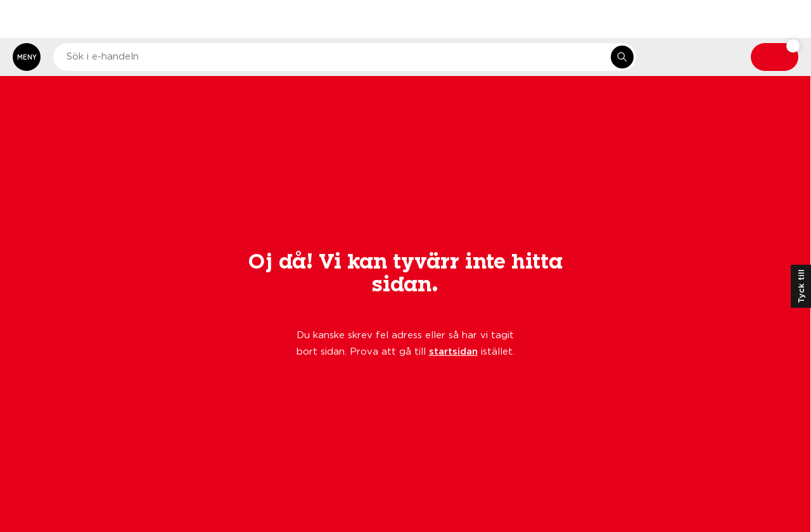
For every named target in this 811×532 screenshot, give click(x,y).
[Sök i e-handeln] (622, 57)
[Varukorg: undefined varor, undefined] (775, 57)
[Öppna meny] (27, 57)
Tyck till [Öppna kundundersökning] (801, 286)
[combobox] (345, 57)
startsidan (453, 351)
